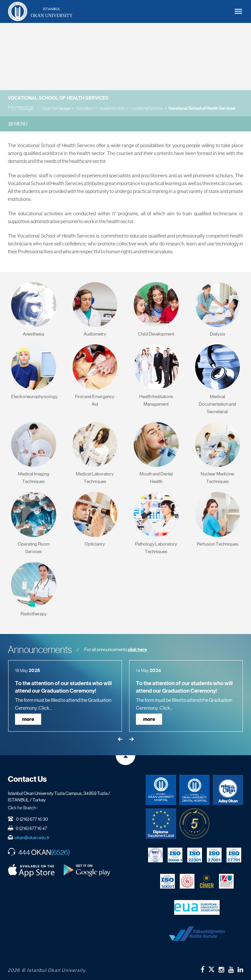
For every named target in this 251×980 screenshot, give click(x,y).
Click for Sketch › (23, 808)
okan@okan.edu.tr (32, 837)
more (28, 719)
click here (137, 650)
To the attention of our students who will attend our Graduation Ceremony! (63, 687)
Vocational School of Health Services (58, 98)
